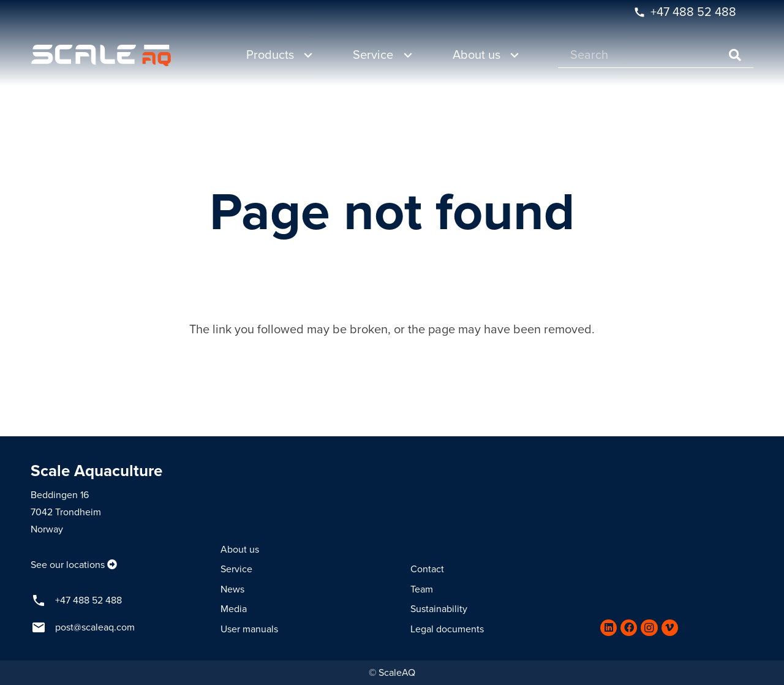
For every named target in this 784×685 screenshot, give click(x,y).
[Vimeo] (670, 628)
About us (240, 550)
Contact (427, 569)
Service (236, 569)
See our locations (68, 565)
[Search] (656, 55)
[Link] (101, 55)
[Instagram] (649, 628)
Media (234, 609)
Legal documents (447, 629)
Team (422, 589)
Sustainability (439, 609)
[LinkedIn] (609, 628)
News (232, 589)
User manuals (249, 629)
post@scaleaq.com (95, 627)
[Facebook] (629, 628)
